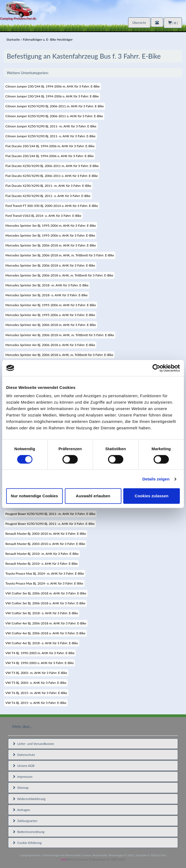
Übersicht (139, 23)
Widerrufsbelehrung (29, 799)
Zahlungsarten (25, 821)
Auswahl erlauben (93, 496)
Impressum (22, 777)
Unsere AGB (23, 766)
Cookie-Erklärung (27, 843)
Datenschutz (24, 755)
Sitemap (21, 788)
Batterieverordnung (28, 832)
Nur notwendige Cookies (35, 496)
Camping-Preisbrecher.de (18, 18)
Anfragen (21, 810)
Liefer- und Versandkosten (33, 744)
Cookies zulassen (152, 496)
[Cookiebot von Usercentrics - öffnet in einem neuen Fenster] (156, 368)
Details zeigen (156, 479)
